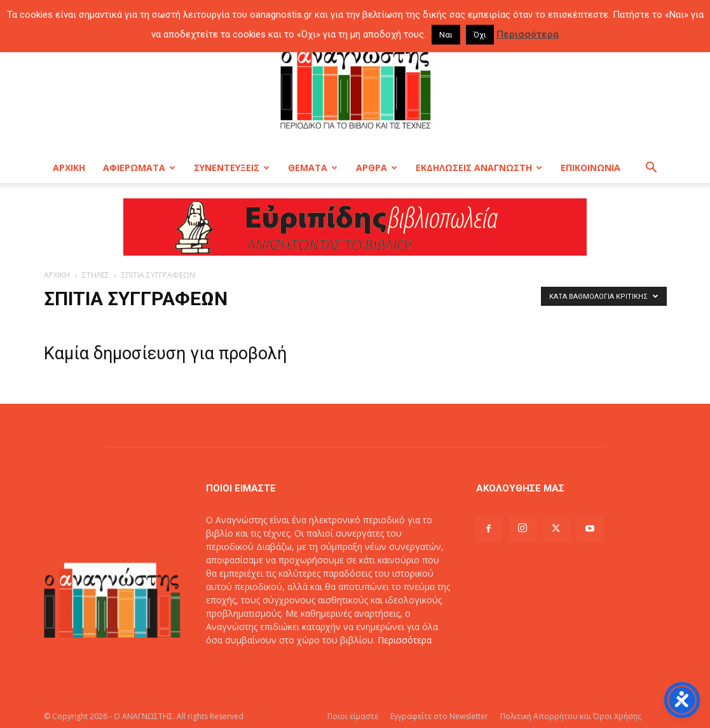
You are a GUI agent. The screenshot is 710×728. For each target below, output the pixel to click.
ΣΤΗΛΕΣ (96, 275)
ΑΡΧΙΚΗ (69, 168)
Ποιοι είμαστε (353, 716)
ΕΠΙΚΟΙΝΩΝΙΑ (591, 168)
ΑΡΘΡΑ (377, 168)
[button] (652, 169)
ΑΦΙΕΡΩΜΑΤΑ (139, 168)
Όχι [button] (480, 35)
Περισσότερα (405, 640)
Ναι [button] (446, 35)
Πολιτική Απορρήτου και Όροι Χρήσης (571, 716)
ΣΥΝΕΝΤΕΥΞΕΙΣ (232, 168)
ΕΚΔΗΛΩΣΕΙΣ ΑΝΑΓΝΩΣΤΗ (479, 168)
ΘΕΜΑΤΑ (313, 168)
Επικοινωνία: (234, 667)
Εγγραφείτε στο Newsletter (439, 716)
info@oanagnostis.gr (304, 667)
